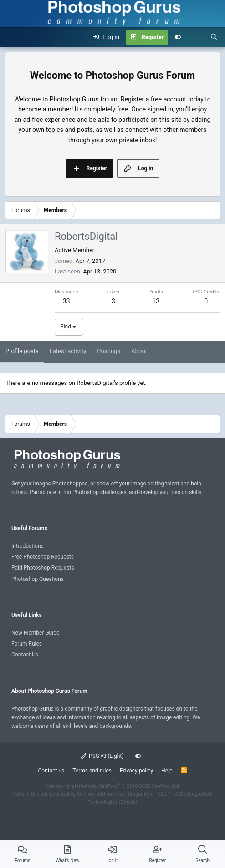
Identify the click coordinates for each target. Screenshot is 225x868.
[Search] (214, 37)
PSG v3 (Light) (102, 756)
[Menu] (12, 37)
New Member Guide (35, 633)
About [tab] (139, 351)
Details (128, 802)
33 (66, 301)
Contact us (51, 771)
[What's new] (196, 37)
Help (167, 771)
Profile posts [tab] (22, 351)
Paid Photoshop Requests (43, 568)
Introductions (28, 546)
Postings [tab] (109, 351)
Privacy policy (136, 771)
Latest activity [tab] (68, 351)
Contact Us (25, 655)
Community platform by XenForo (113, 786)
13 (156, 301)
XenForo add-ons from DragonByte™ (117, 794)
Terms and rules (92, 771)
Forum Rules (27, 644)
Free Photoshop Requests (43, 557)
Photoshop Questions (38, 579)
